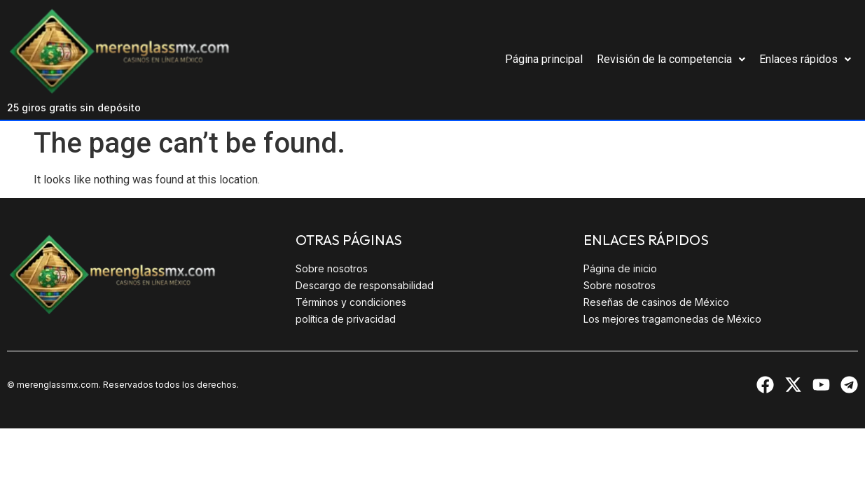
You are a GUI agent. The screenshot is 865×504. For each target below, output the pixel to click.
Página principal (544, 59)
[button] (671, 59)
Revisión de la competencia (671, 59)
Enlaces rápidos (805, 59)
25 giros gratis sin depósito (74, 107)
